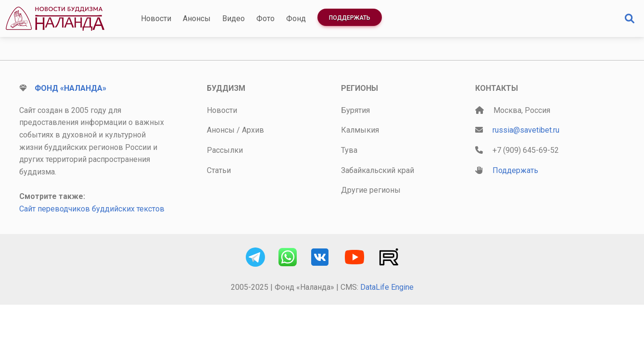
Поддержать (350, 18)
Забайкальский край (378, 170)
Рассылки (225, 150)
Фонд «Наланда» (70, 88)
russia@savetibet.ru (526, 130)
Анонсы (197, 19)
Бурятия (355, 110)
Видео (234, 19)
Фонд (296, 19)
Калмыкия (360, 130)
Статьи (219, 170)
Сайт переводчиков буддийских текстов (92, 209)
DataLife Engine (387, 287)
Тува (349, 150)
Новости (156, 19)
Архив (253, 130)
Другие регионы (371, 190)
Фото (265, 19)
